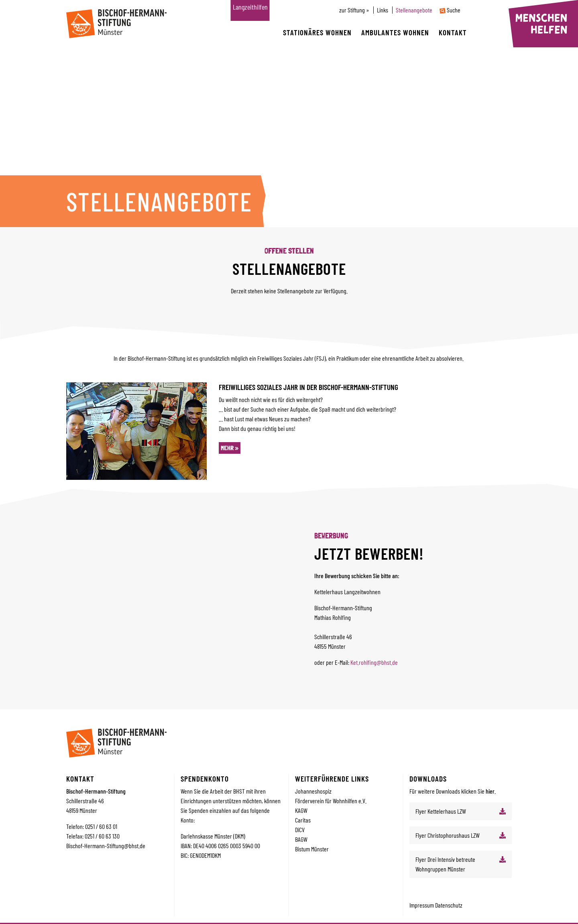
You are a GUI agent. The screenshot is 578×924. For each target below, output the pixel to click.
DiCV (300, 830)
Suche (450, 10)
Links (383, 10)
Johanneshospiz (313, 791)
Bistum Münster (312, 849)
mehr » (230, 448)
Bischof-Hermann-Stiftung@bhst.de (106, 846)
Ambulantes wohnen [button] (395, 32)
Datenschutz (449, 905)
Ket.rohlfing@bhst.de (374, 662)
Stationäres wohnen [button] (317, 32)
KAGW (301, 810)
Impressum (422, 905)
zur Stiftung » (354, 10)
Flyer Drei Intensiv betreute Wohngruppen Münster (445, 864)
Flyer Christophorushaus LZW (448, 835)
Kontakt (453, 32)
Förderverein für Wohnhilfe (325, 801)
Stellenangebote (414, 10)
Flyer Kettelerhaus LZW (441, 811)
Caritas (303, 820)
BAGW (301, 839)
